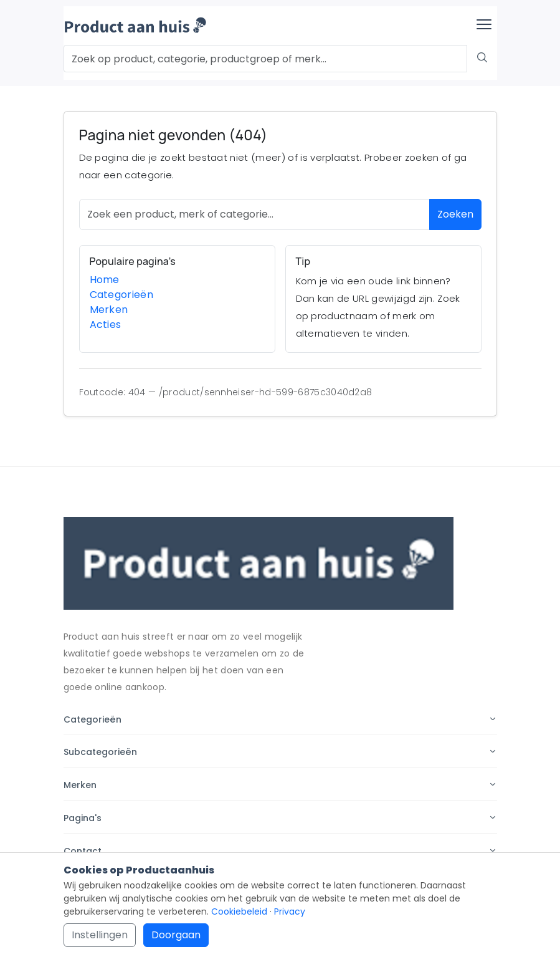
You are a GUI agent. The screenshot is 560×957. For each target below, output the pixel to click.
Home (105, 280)
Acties (106, 325)
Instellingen (100, 935)
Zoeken (455, 214)
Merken (109, 310)
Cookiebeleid (239, 911)
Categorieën (122, 295)
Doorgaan (176, 935)
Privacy (290, 911)
